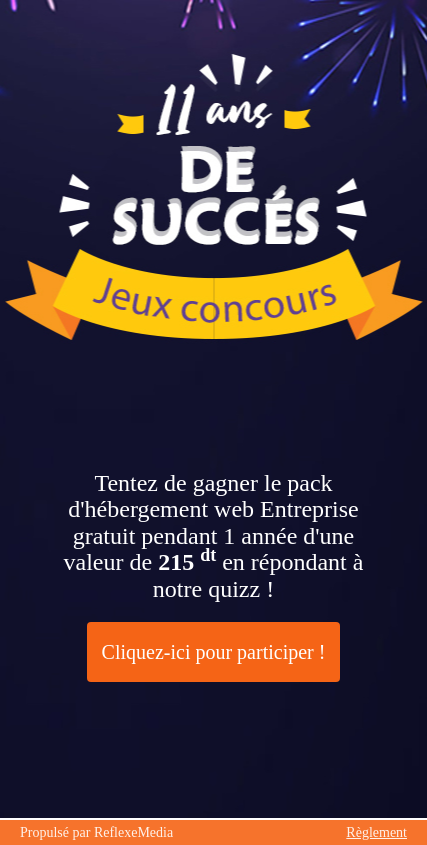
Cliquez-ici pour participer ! (214, 652)
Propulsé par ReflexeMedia (96, 832)
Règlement (376, 832)
